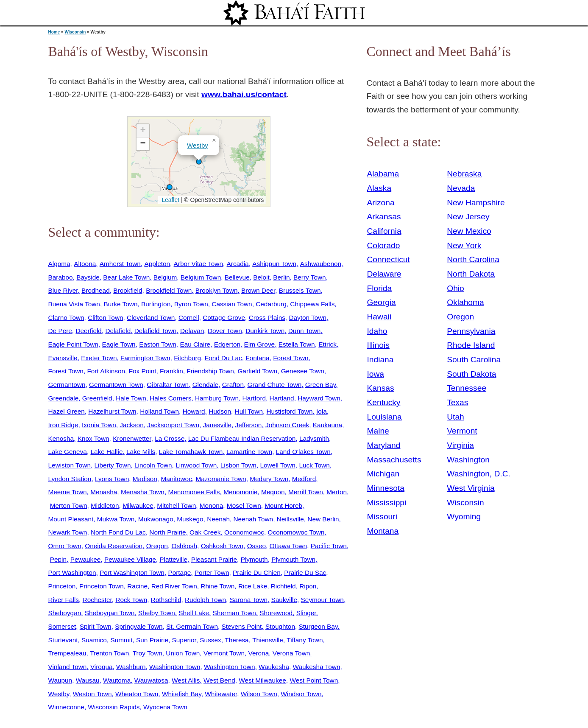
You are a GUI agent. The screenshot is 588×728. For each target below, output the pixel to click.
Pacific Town (329, 546)
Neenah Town (254, 519)
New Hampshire (476, 203)
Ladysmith (314, 438)
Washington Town (175, 667)
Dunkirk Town (265, 331)
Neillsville (290, 519)
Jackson (131, 425)
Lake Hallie (106, 452)
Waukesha (274, 667)
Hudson (220, 411)
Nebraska (464, 174)
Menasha (104, 492)
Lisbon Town (238, 465)
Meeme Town (68, 492)
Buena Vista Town (74, 304)
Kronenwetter (132, 438)
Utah (456, 417)
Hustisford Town (290, 411)
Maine (378, 431)
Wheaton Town (137, 694)
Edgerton (227, 344)
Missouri (382, 517)
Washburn (131, 667)
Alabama (383, 174)
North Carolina (473, 259)
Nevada (461, 188)
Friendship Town (210, 371)
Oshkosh (184, 546)
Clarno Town (66, 318)
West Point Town (314, 680)
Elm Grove (260, 344)
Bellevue (237, 277)
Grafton (233, 385)
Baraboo (61, 277)
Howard (194, 411)
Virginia (460, 445)
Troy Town (148, 653)
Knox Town (93, 438)
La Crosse (170, 438)
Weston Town (92, 694)
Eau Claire (195, 344)
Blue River (63, 290)
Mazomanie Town (221, 479)
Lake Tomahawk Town (191, 452)
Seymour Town (322, 600)
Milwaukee (138, 505)
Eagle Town (118, 344)
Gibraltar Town (168, 385)
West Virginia (471, 488)
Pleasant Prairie (214, 559)
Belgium (165, 277)
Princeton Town (102, 586)
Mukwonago (156, 519)
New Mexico (469, 231)
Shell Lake (194, 613)
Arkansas (384, 217)
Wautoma (117, 680)
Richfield (283, 586)
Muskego (190, 519)
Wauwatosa (151, 680)
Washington (468, 460)
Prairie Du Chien (257, 573)
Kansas (381, 388)
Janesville (217, 425)
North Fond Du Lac (118, 532)
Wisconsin (75, 32)
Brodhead (96, 290)
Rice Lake (253, 586)
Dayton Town (308, 318)
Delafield (118, 331)
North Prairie (167, 532)
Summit (121, 640)
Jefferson (249, 425)
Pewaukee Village (130, 559)
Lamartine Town (249, 452)
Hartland (282, 398)
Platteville (173, 559)
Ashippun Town (274, 264)
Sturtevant (63, 640)
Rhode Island (471, 345)
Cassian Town (232, 304)
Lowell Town (277, 465)
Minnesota (386, 488)
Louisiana (385, 417)
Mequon (273, 492)
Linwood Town (196, 465)
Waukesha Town (317, 667)
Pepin (58, 559)
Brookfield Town (169, 290)
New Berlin (323, 519)
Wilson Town (259, 694)
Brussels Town (300, 290)
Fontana (257, 358)
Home (54, 32)
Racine (137, 586)
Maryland (384, 445)
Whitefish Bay (182, 694)
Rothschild (166, 600)
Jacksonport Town (173, 425)
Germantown (67, 385)
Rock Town (131, 600)
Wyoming (464, 517)
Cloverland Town (151, 318)
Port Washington (72, 573)
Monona (212, 505)
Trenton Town (109, 653)
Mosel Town (244, 505)
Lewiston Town (70, 465)
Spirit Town (96, 626)
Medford (304, 479)
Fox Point (143, 371)
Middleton (105, 505)
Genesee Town (303, 371)
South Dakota (471, 374)
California (384, 231)
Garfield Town (257, 371)
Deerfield (88, 331)
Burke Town (120, 304)
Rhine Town (217, 586)
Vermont (462, 431)
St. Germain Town (192, 626)
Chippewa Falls (312, 304)
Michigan (383, 474)
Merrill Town (306, 492)
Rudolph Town (205, 600)
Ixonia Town (99, 425)
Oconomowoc (244, 532)
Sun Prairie (152, 640)
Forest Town (291, 358)
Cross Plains (267, 318)
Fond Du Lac (223, 358)
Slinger (306, 613)
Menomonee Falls (194, 492)
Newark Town (68, 532)
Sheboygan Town (110, 613)
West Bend (219, 680)
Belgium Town (201, 277)
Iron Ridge (63, 425)
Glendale (205, 385)
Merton (337, 492)
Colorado (384, 245)
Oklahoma (465, 302)
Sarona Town (249, 600)
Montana (383, 531)
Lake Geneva (68, 452)
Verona (259, 653)
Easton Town (158, 344)
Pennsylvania (471, 331)
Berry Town (310, 277)
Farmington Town (145, 358)
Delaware (384, 274)
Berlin (281, 277)
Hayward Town (319, 398)
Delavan (192, 331)
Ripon (308, 586)
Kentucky (384, 402)
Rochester (97, 600)
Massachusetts (394, 460)
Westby (198, 145)
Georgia (382, 302)
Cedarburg (271, 304)
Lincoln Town (153, 465)
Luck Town (314, 465)
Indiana (380, 360)
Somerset (62, 626)
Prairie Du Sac (305, 573)
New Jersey (468, 217)
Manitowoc (176, 479)
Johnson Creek (287, 425)
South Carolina (474, 360)
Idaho (377, 331)
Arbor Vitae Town (198, 264)
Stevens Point (242, 626)
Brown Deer (258, 290)
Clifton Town (105, 318)
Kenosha (61, 438)
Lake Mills (141, 452)
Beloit (261, 277)
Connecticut (389, 259)
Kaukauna (327, 425)
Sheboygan (65, 613)
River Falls (64, 600)
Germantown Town (116, 385)
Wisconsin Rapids (114, 707)
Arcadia (238, 264)
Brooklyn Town (217, 290)
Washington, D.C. (479, 474)
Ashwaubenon (321, 264)
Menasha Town (143, 492)
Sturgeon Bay (318, 626)
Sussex (210, 640)
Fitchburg (187, 358)
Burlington (156, 304)
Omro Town (65, 546)
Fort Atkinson (106, 371)
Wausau (88, 680)
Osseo (256, 546)
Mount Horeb (283, 505)
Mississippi (387, 503)
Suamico (94, 640)
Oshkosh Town (222, 546)
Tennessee (467, 388)
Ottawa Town (288, 546)
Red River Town (174, 586)
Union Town (183, 653)
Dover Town (225, 331)
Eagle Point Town (73, 344)
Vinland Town (68, 667)
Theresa (237, 640)
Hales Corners (170, 398)
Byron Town (191, 304)
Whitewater (221, 694)
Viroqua (102, 667)
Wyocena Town (165, 707)
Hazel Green (67, 411)
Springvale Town (139, 626)
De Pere (60, 331)
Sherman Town (234, 613)
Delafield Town (156, 331)
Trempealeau (67, 653)
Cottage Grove (224, 318)
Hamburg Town (217, 398)
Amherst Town (120, 264)
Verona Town (291, 653)
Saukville (284, 600)
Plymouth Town (293, 559)
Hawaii (379, 317)
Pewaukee (86, 559)
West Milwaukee (262, 680)
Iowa (376, 374)
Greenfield (97, 398)
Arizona (381, 203)
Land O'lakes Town (303, 452)
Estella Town (297, 344)
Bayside (88, 277)
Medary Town (269, 479)
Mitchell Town (176, 505)
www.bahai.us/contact (244, 94)
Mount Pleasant (71, 519)
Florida (380, 288)
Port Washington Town (132, 573)
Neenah (218, 519)
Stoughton (280, 626)
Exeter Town (99, 358)
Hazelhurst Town (112, 411)
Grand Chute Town (275, 385)
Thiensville (268, 640)
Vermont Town (224, 653)
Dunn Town (305, 331)
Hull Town (249, 411)
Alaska (379, 188)
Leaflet (170, 200)
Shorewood (276, 613)
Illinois (378, 345)
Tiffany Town (305, 640)
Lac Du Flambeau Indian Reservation (242, 438)
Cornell (189, 318)
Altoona (85, 264)
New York (464, 245)
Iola (322, 411)
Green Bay (320, 385)
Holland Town (159, 411)
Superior (184, 640)
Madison (145, 479)
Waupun (60, 680)
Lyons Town (112, 479)
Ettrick (327, 344)
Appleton (157, 264)
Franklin (171, 371)
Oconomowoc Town (296, 532)
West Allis (186, 680)
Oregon (157, 546)
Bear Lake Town (126, 277)
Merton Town (69, 505)
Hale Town (131, 398)
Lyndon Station (70, 479)
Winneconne (66, 707)
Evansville (63, 358)
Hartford (254, 398)
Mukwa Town (116, 519)
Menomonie (240, 492)
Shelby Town (157, 613)
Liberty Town (113, 465)
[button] (170, 187)
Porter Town (212, 573)
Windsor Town (301, 694)
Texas (457, 402)
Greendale (64, 398)
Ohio (456, 288)
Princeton (62, 586)
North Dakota (471, 274)
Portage (179, 573)
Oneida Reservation (114, 546)
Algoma (59, 264)
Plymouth (254, 559)
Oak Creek (205, 532)
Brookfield (128, 290)
